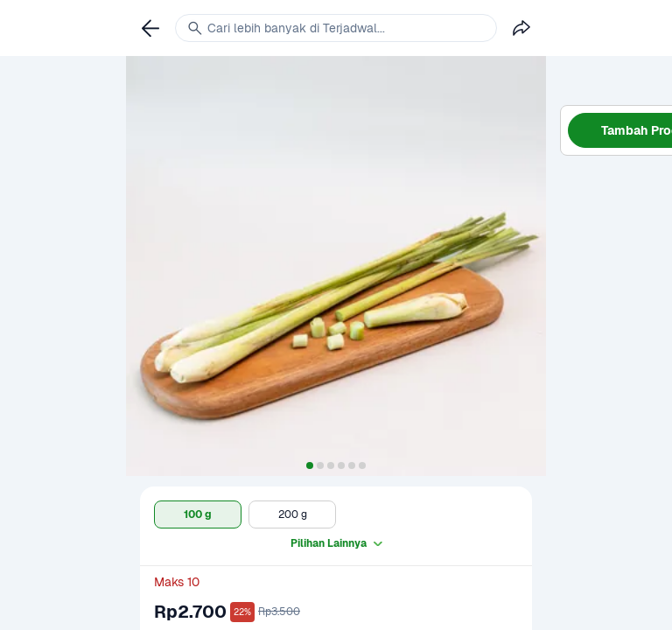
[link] (150, 28)
